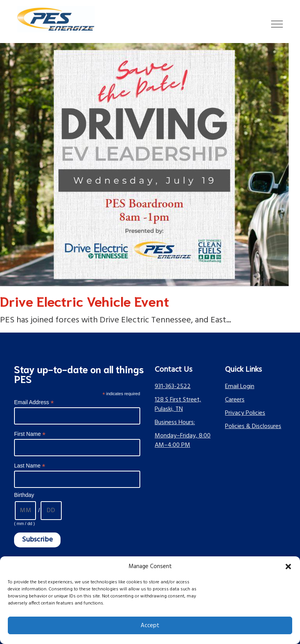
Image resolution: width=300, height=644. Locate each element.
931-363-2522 (173, 387)
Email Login (240, 387)
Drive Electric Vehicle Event (85, 300)
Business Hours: (175, 423)
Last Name (30, 466)
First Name (30, 434)
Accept (150, 626)
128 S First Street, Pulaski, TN (178, 405)
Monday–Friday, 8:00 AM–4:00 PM (183, 441)
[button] (288, 567)
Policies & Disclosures (253, 426)
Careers (235, 400)
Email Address (34, 402)
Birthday (24, 495)
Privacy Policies (245, 413)
